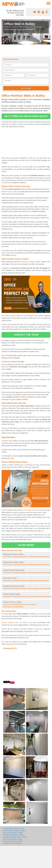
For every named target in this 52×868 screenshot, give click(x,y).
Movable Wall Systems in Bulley (13, 828)
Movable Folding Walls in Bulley (13, 835)
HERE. (12, 458)
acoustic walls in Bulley (30, 510)
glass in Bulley (13, 192)
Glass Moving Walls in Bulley (12, 839)
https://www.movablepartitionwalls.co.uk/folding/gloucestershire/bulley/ (26, 565)
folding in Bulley (20, 397)
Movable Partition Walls (10, 623)
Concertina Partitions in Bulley (13, 841)
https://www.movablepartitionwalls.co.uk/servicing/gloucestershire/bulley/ (27, 588)
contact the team (26, 335)
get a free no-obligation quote (26, 116)
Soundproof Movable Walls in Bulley (15, 837)
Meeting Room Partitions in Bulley (14, 831)
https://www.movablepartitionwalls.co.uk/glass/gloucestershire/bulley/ (26, 581)
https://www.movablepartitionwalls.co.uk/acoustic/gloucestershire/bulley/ (27, 573)
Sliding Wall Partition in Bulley (13, 833)
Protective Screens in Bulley (12, 843)
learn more (26, 545)
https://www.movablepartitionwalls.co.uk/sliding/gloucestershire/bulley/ (26, 557)
